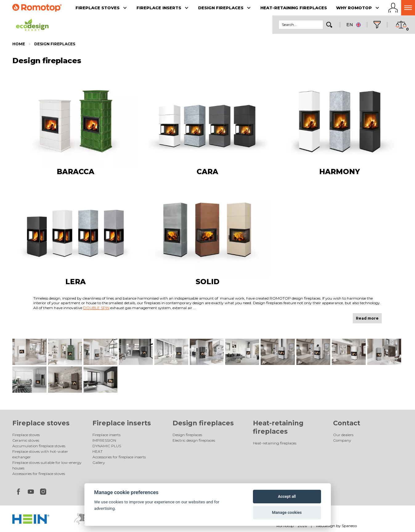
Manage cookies (287, 512)
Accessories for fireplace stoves (39, 474)
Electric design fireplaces (194, 440)
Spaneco (349, 526)
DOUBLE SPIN (96, 308)
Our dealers (343, 435)
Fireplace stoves (41, 423)
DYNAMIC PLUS (107, 446)
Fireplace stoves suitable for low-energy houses (47, 465)
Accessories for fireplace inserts (119, 457)
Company (342, 440)
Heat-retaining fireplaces (275, 443)
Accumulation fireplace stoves (39, 446)
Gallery (99, 462)
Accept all (287, 496)
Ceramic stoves (26, 440)
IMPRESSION (104, 440)
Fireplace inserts (122, 423)
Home (19, 44)
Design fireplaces (55, 44)
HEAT (98, 451)
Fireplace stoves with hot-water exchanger (40, 454)
